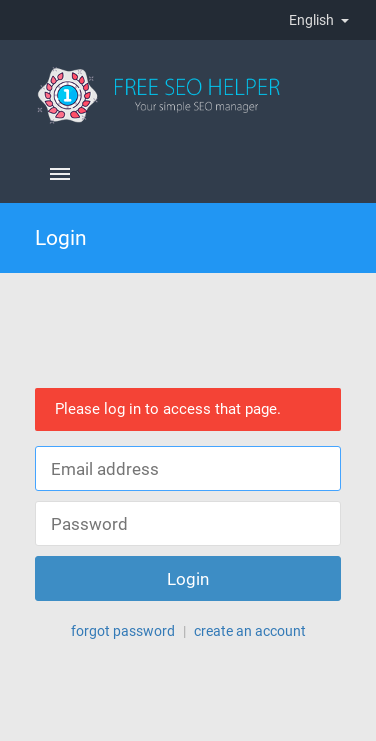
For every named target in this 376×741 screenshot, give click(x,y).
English (319, 20)
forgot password (123, 631)
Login (188, 579)
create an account (250, 631)
